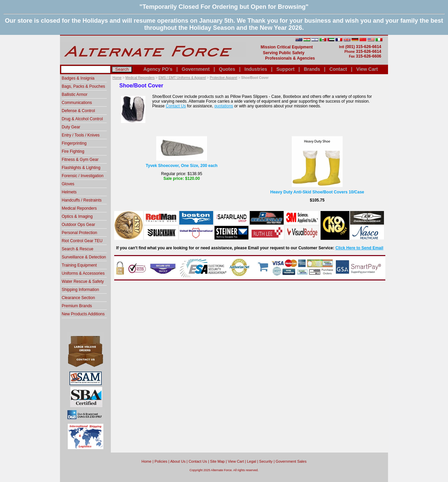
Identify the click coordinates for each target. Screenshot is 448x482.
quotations (223, 106)
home (147, 461)
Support (285, 69)
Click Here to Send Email (359, 248)
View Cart (367, 69)
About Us (178, 461)
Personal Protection (79, 233)
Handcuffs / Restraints (82, 200)
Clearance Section (78, 298)
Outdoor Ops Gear (78, 225)
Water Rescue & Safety (83, 281)
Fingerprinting (74, 143)
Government (196, 69)
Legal (252, 461)
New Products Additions (83, 314)
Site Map (217, 461)
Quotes (227, 69)
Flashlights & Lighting (81, 168)
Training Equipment (79, 265)
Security (266, 461)
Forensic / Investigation (83, 176)
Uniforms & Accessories (83, 273)
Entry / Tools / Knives (81, 135)
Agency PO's (158, 69)
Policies (161, 461)
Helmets (69, 192)
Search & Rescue (77, 249)
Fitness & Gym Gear (80, 160)
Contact (338, 69)
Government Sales (291, 461)
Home (117, 78)
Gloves (68, 184)
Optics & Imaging (77, 216)
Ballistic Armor (75, 95)
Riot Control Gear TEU (82, 241)
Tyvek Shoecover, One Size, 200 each (182, 166)
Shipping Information (80, 290)
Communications (77, 103)
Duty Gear (71, 127)
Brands (312, 69)
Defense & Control (78, 111)
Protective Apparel (223, 78)
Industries (256, 69)
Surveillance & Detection (84, 257)
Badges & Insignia (78, 78)
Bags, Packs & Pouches (83, 86)
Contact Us (176, 106)
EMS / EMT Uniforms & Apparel (182, 78)
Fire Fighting (73, 151)
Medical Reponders (140, 78)
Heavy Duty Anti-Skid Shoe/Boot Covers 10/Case (317, 192)
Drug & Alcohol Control (82, 119)
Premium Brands (77, 306)
